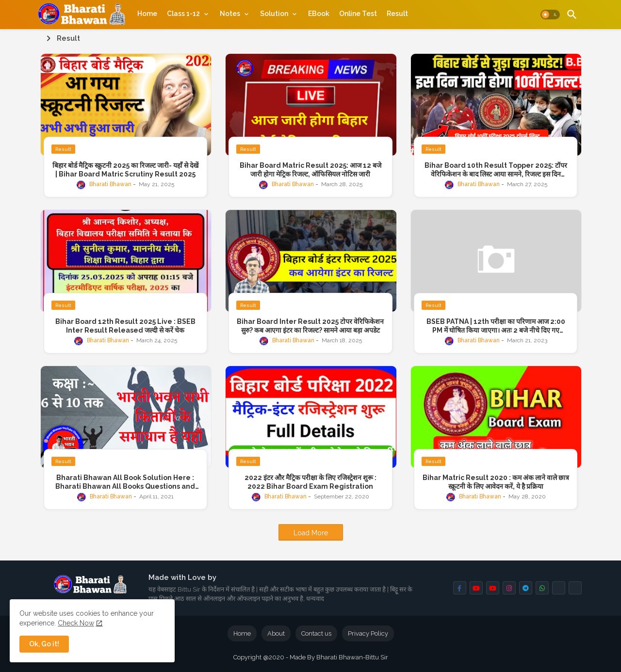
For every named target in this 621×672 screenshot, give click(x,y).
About (276, 633)
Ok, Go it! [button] (44, 644)
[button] (550, 15)
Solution (274, 14)
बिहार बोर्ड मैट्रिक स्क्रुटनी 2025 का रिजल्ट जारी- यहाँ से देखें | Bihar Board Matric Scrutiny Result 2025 (125, 170)
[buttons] (460, 588)
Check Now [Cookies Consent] (76, 623)
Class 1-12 (183, 14)
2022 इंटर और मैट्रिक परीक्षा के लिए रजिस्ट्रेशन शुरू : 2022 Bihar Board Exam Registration (310, 482)
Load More (311, 533)
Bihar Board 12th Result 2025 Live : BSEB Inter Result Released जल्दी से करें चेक (125, 326)
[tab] (147, 14)
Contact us (316, 633)
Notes (230, 14)
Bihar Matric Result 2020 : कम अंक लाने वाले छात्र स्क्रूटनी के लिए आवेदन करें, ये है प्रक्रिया (496, 482)
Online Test (358, 14)
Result (397, 14)
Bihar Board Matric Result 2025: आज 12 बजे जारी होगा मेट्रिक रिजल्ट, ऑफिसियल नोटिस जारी (310, 170)
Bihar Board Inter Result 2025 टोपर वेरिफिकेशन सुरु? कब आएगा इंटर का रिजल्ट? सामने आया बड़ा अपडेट (310, 326)
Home (147, 14)
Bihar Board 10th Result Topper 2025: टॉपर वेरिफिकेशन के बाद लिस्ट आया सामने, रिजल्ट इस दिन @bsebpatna (496, 170)
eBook (319, 14)
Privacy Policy (368, 633)
